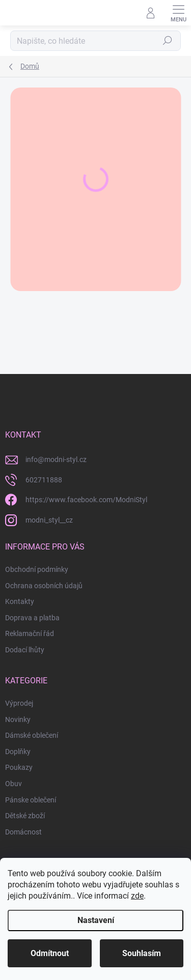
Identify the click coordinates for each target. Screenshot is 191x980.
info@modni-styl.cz (56, 459)
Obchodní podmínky (37, 569)
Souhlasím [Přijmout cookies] (142, 953)
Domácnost (23, 832)
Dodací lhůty (25, 650)
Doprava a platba (32, 618)
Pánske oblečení (31, 800)
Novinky (18, 719)
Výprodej (19, 703)
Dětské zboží (25, 816)
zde (137, 896)
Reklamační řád (30, 633)
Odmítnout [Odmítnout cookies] (50, 953)
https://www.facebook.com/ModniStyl (86, 500)
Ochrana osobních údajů (44, 586)
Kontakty (20, 601)
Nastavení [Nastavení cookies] (96, 920)
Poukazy (19, 767)
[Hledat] (95, 41)
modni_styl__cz (49, 520)
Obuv (13, 784)
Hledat (168, 41)
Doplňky (18, 752)
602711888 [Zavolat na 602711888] (44, 480)
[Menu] (178, 13)
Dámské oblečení (32, 735)
